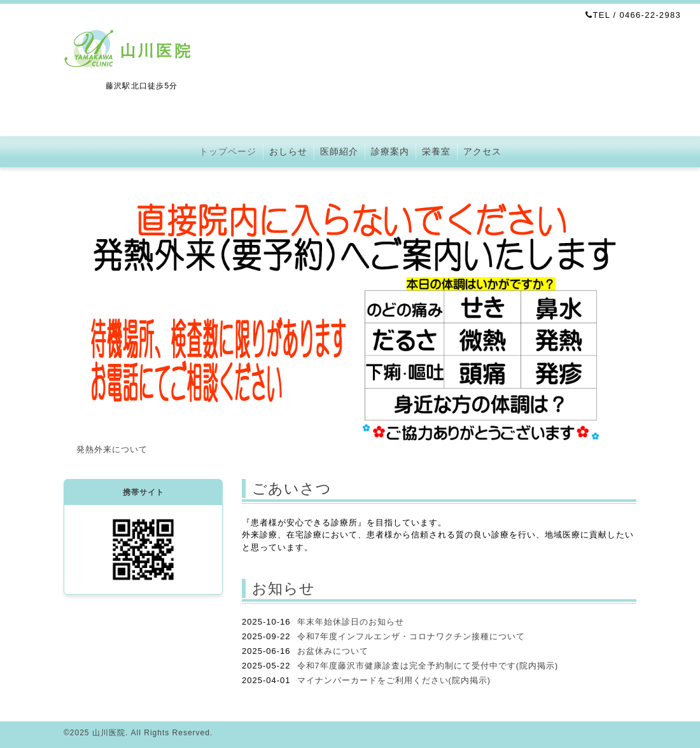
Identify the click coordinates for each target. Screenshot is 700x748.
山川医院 (109, 733)
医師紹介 (339, 151)
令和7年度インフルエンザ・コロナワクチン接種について (411, 636)
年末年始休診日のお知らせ (351, 622)
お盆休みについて (333, 651)
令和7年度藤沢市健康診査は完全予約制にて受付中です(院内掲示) (428, 666)
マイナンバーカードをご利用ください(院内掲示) (394, 680)
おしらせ (288, 151)
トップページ (228, 151)
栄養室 (436, 151)
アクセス (482, 151)
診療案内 (390, 151)
